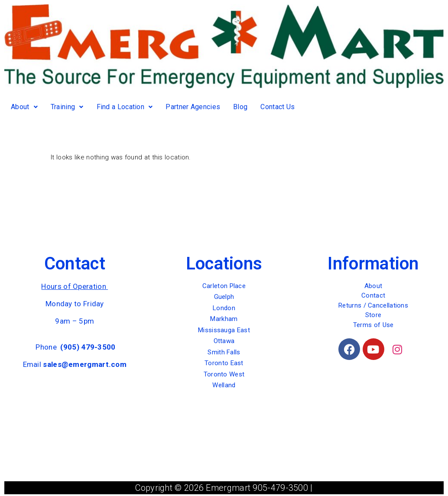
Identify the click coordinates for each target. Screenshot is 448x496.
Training (67, 107)
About (24, 107)
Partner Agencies (193, 107)
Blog (240, 107)
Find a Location (125, 107)
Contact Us (278, 107)
